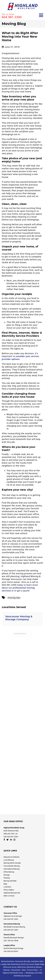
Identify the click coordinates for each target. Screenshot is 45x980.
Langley (3, 964)
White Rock (21, 967)
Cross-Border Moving (12, 866)
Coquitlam (35, 961)
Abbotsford (31, 967)
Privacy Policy (32, 970)
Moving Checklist (10, 881)
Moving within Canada (12, 863)
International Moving (12, 869)
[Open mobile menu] (41, 15)
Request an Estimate (11, 857)
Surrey (14, 967)
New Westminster (14, 964)
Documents (16, 970)
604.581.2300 (12, 17)
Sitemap (6, 970)
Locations (7, 887)
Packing (7, 878)
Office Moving (9, 872)
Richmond (7, 967)
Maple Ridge (39, 964)
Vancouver (19, 961)
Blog (5, 884)
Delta (41, 961)
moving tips (14, 598)
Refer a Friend (9, 896)
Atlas (24, 970)
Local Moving (9, 860)
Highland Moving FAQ (12, 893)
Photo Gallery (9, 890)
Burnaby (27, 961)
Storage (7, 875)
